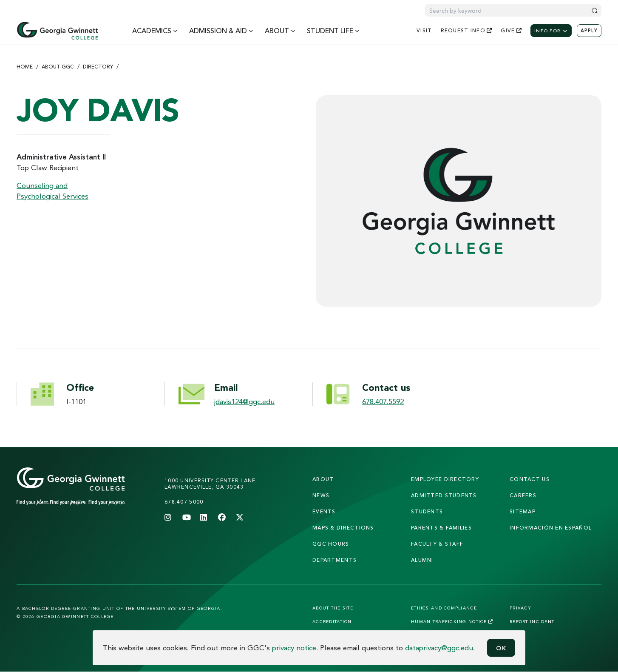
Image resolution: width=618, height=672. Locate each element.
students (427, 511)
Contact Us (530, 479)
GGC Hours (331, 544)
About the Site (333, 608)
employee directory (445, 479)
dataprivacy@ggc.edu (439, 648)
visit (424, 30)
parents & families (441, 528)
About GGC (58, 67)
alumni (422, 560)
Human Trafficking (452, 621)
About (323, 479)
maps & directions (343, 528)
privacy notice (294, 648)
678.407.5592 (383, 401)
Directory (98, 67)
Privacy (520, 608)
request (467, 30)
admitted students (444, 495)
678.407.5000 (184, 502)
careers (523, 495)
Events (324, 511)
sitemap (523, 511)
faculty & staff (437, 544)
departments (335, 560)
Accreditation (332, 621)
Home (25, 67)
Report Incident (532, 621)
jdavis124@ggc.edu (244, 401)
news (321, 495)
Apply (589, 31)
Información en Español (551, 528)
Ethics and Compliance (444, 608)
